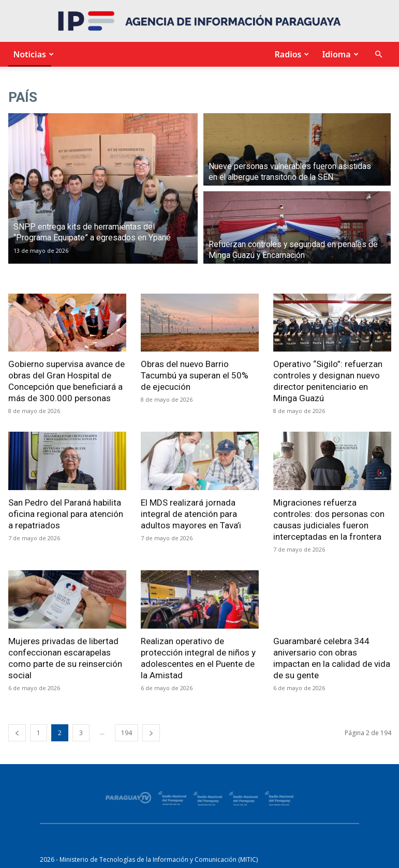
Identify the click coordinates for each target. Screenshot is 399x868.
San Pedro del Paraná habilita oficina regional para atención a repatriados (66, 514)
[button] (379, 55)
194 (127, 733)
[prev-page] (17, 733)
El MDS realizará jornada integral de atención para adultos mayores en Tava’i (191, 514)
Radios (290, 54)
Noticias (32, 54)
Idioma (339, 54)
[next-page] (151, 733)
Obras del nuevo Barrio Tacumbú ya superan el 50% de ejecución (195, 375)
